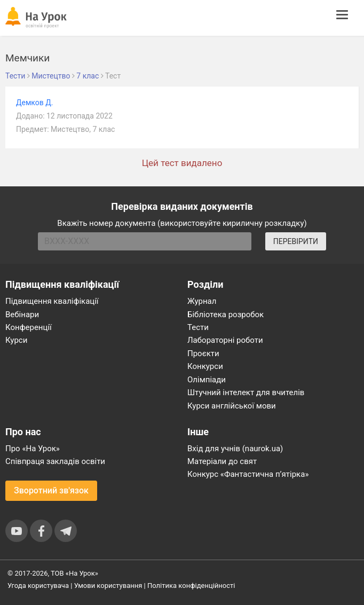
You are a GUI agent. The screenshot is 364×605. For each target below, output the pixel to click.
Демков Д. (34, 103)
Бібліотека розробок (225, 315)
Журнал (202, 301)
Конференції (29, 327)
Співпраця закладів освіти (55, 461)
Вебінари (22, 315)
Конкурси (205, 366)
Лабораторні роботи (225, 340)
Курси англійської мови (232, 406)
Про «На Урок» (33, 449)
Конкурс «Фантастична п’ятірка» (248, 474)
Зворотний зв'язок (51, 490)
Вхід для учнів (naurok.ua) (235, 449)
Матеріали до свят (222, 461)
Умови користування (108, 586)
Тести (198, 327)
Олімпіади (207, 380)
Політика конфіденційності (191, 586)
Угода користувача (38, 586)
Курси (16, 340)
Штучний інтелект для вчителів (246, 392)
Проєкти (203, 353)
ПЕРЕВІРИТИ (296, 241)
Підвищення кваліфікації (52, 301)
